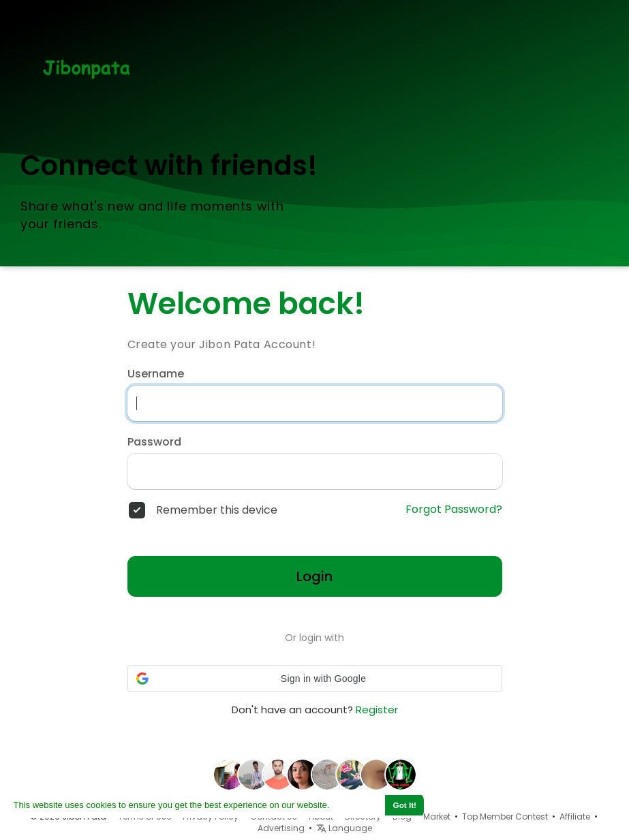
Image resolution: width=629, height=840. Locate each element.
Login (314, 576)
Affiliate (575, 816)
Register (377, 710)
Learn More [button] (356, 805)
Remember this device (217, 510)
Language (344, 828)
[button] (315, 679)
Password (154, 442)
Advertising (281, 828)
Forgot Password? (454, 510)
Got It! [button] (405, 805)
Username (156, 374)
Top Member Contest (505, 816)
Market (437, 816)
